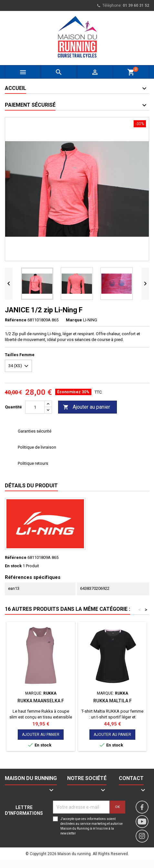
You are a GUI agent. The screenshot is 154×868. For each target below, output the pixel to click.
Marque (74, 320)
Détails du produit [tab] (31, 486)
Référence (16, 320)
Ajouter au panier (87, 407)
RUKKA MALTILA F (113, 701)
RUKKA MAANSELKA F (41, 701)
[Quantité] (35, 407)
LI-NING (90, 320)
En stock (13, 566)
